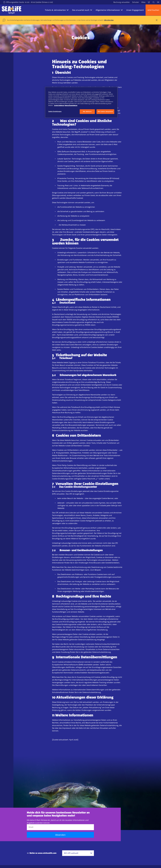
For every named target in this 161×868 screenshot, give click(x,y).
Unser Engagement (135, 10)
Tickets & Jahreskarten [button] (57, 10)
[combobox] (78, 853)
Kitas (143, 2)
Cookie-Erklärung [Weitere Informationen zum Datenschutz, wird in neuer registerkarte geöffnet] (59, 105)
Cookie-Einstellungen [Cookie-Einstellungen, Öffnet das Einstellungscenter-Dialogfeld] (55, 111)
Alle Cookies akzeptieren (105, 112)
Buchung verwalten (122, 2)
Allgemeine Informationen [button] (109, 10)
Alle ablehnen (87, 112)
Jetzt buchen (153, 10)
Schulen (136, 2)
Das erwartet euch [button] (82, 10)
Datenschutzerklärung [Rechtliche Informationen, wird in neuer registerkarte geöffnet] (71, 105)
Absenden (60, 835)
